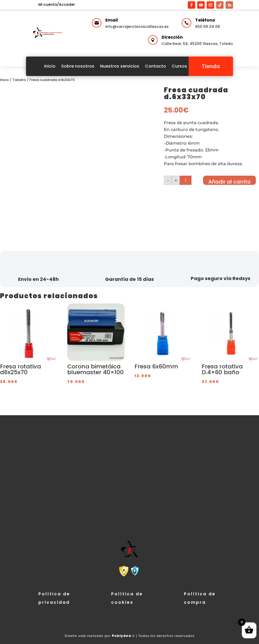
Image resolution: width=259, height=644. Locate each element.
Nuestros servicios (120, 66)
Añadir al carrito (229, 181)
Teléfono (205, 20)
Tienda (211, 66)
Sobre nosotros (78, 66)
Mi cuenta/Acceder (57, 4)
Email (112, 20)
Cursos (179, 66)
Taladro (19, 80)
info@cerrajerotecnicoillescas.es (137, 27)
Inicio (50, 66)
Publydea (121, 636)
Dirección (172, 37)
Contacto (156, 66)
